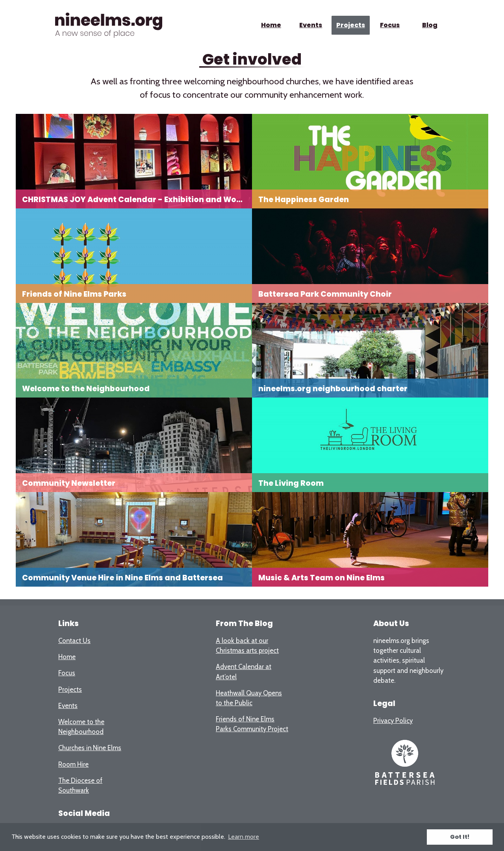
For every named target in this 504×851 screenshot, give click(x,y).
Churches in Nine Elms (90, 748)
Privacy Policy (393, 721)
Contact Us (74, 641)
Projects (350, 25)
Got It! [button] (460, 837)
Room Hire (73, 764)
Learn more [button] (244, 837)
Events (311, 25)
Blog (430, 25)
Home (271, 25)
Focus (390, 25)
